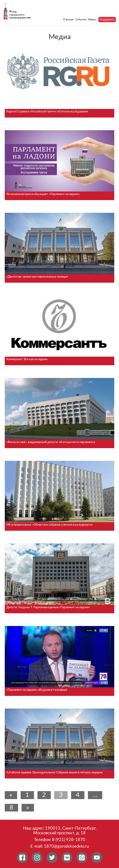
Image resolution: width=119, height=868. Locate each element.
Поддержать (107, 20)
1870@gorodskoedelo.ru (66, 846)
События (81, 20)
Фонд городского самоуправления (20, 15)
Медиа (92, 20)
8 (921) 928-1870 (69, 840)
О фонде (68, 20)
